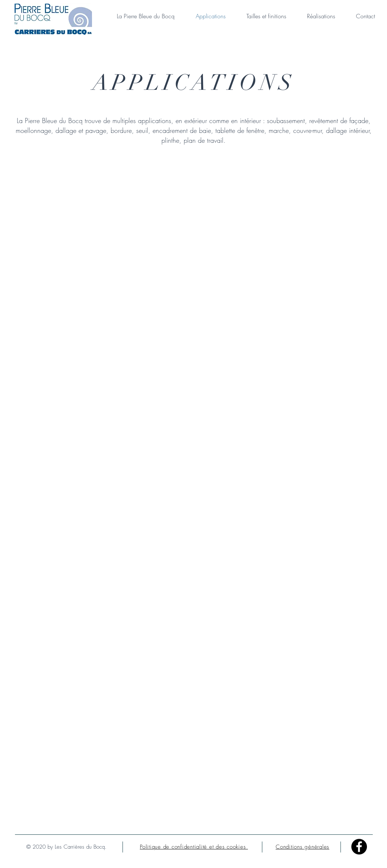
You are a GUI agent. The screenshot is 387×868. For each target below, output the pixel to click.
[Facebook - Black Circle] (359, 847)
